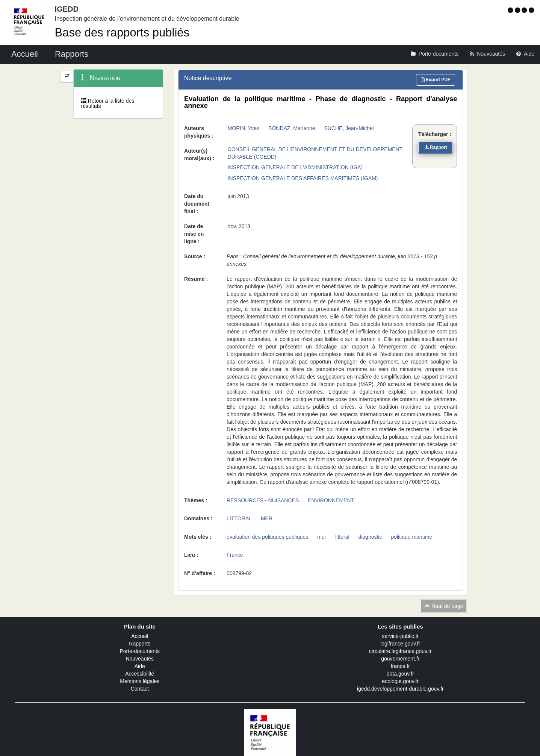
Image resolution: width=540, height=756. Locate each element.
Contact (140, 689)
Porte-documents (140, 651)
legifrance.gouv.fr (400, 644)
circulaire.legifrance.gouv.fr (400, 651)
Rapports (140, 644)
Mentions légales (140, 681)
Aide (140, 666)
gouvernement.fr (400, 659)
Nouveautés (140, 659)
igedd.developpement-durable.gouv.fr (400, 689)
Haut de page (444, 606)
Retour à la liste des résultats (108, 103)
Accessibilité (140, 674)
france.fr (400, 666)
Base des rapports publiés (122, 33)
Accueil (140, 636)
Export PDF (436, 80)
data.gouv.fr (400, 674)
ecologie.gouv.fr (400, 681)
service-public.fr (400, 636)
